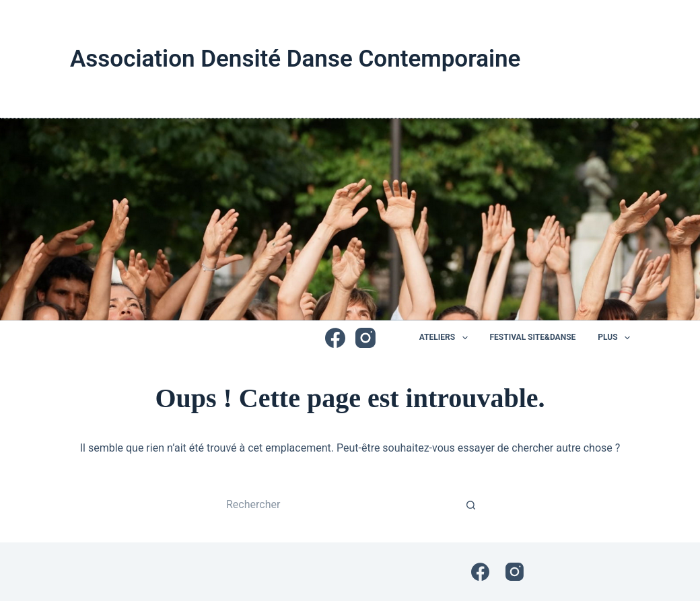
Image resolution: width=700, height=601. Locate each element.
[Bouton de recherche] (471, 505)
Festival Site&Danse (533, 337)
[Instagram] (365, 338)
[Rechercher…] (337, 505)
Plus (614, 338)
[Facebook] (335, 338)
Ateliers (446, 338)
